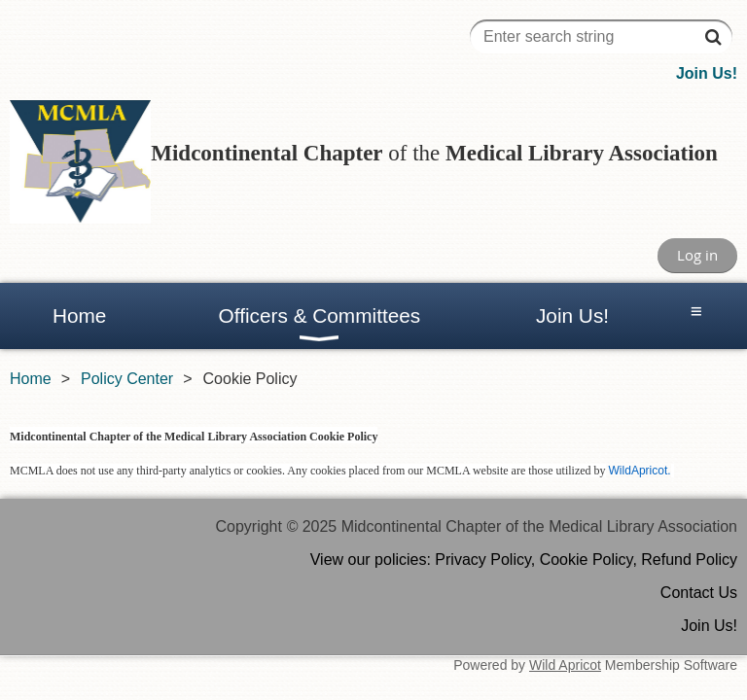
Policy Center (127, 379)
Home (31, 379)
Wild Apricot (565, 665)
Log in (697, 255)
